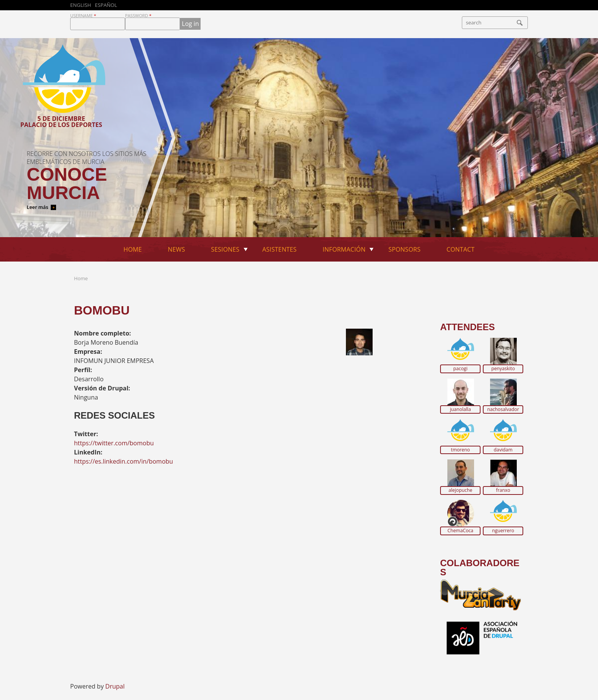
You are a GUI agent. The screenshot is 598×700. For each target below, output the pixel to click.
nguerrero (503, 531)
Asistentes (280, 249)
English (81, 5)
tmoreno (460, 450)
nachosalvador (503, 409)
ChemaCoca (460, 531)
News (176, 249)
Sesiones (225, 249)
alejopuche (460, 490)
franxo (503, 490)
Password (138, 15)
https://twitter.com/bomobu (114, 443)
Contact (461, 249)
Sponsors (405, 249)
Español (106, 5)
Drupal (115, 686)
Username (83, 15)
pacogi (461, 369)
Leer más (37, 207)
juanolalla (461, 409)
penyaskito (503, 369)
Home (133, 249)
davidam (503, 450)
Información (344, 249)
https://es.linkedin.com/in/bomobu (124, 461)
